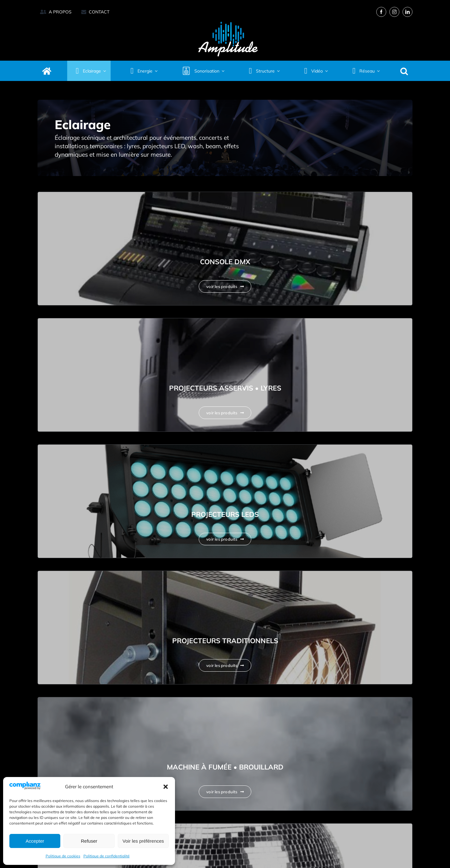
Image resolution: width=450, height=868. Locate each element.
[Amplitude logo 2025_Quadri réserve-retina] (228, 20)
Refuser (89, 841)
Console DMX (225, 262)
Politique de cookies (63, 856)
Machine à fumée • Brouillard (225, 767)
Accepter (35, 841)
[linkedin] (407, 12)
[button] (166, 787)
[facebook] (381, 12)
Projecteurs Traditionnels (225, 641)
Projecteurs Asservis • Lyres (225, 388)
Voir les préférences (143, 841)
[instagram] (394, 12)
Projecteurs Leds (225, 514)
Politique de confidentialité (107, 856)
